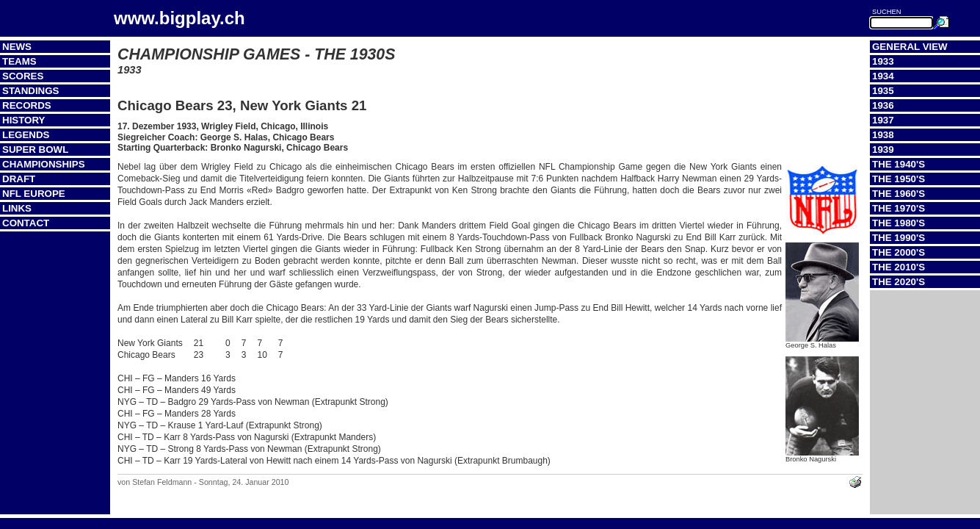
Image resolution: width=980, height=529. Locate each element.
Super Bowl (35, 150)
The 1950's (899, 179)
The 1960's (899, 194)
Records (27, 105)
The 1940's (899, 164)
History (24, 120)
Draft (19, 179)
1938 (883, 135)
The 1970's (899, 208)
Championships (44, 164)
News (17, 47)
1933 (883, 61)
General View (910, 47)
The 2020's (899, 282)
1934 (883, 76)
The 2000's (899, 252)
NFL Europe (34, 194)
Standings (31, 91)
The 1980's (899, 223)
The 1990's (899, 238)
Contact (26, 223)
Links (17, 208)
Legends (26, 135)
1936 (883, 105)
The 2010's (899, 267)
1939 (883, 150)
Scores (23, 76)
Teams (19, 61)
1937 (883, 120)
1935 (883, 91)
